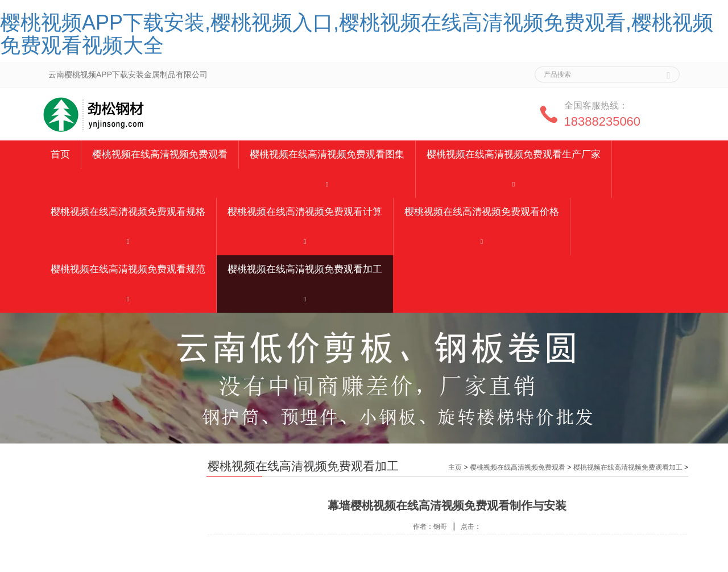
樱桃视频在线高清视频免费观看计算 (305, 212)
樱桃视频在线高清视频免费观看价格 (482, 212)
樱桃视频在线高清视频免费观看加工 (305, 269)
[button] (327, 183)
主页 (455, 467)
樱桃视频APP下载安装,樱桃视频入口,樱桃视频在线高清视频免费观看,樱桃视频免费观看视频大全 (357, 34)
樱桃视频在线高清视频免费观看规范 (128, 269)
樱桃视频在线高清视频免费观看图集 (327, 154)
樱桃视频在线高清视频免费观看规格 (128, 212)
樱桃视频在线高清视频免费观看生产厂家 (514, 154)
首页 (60, 154)
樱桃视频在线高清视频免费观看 (160, 154)
